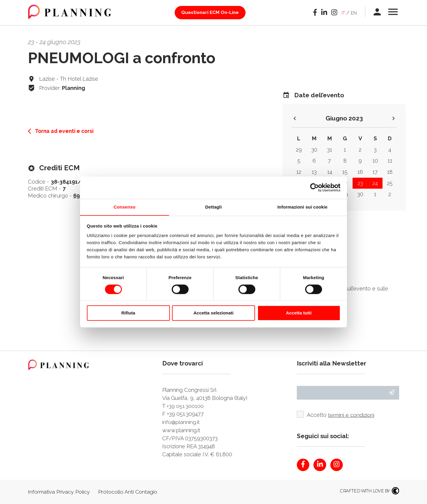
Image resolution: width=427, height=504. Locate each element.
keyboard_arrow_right (393, 118)
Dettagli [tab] (213, 207)
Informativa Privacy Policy (59, 492)
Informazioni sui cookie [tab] (303, 207)
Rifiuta (128, 313)
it (341, 13)
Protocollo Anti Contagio (128, 492)
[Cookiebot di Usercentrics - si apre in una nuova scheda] (314, 187)
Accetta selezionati (213, 313)
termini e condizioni (351, 415)
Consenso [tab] (124, 207)
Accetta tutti (299, 313)
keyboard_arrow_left (295, 118)
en (353, 13)
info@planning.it (181, 422)
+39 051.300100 (185, 406)
